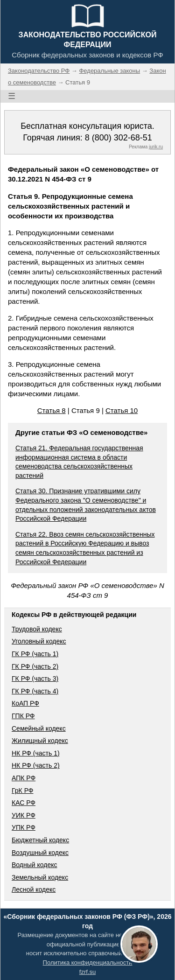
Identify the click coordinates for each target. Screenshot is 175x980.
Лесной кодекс (34, 889)
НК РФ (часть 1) (36, 753)
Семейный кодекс (39, 728)
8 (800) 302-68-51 (119, 138)
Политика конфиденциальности (88, 962)
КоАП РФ (25, 703)
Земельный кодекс (40, 877)
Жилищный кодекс (40, 741)
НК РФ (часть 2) (36, 765)
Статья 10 (122, 410)
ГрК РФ (22, 791)
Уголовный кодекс (39, 641)
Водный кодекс (35, 865)
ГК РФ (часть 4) (35, 691)
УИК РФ (24, 815)
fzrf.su (87, 972)
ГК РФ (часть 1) (35, 654)
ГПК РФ (23, 716)
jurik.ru (156, 147)
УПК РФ (24, 827)
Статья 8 (52, 410)
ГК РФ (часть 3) (35, 679)
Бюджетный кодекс (40, 840)
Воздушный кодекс (40, 853)
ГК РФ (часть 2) (35, 666)
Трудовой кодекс (37, 629)
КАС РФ (24, 803)
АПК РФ (24, 778)
